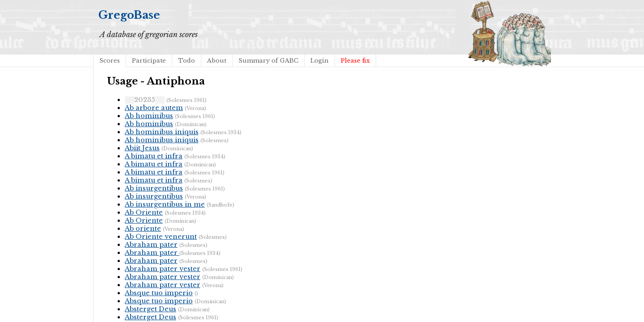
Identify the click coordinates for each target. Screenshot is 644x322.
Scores (110, 61)
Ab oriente (143, 229)
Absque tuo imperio (159, 293)
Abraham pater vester (163, 269)
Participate (149, 61)
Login (320, 61)
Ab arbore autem (154, 108)
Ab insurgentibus (154, 188)
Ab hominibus (149, 116)
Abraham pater (151, 245)
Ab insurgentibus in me (165, 204)
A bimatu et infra (154, 156)
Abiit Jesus (142, 148)
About (217, 61)
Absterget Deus (150, 309)
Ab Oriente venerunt (161, 237)
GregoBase (129, 15)
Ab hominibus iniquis (162, 132)
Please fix (355, 61)
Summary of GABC (268, 61)
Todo (186, 61)
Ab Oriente (144, 212)
